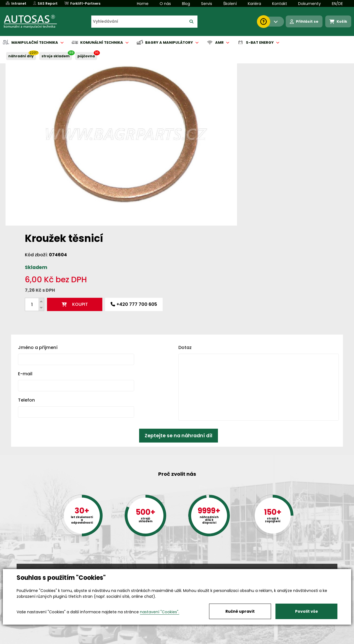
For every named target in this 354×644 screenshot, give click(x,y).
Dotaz (185, 258)
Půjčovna (187, 640)
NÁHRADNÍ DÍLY (21, 56)
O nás (165, 4)
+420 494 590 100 (175, 568)
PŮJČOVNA (86, 56)
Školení (230, 4)
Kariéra (254, 4)
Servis (207, 4)
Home (143, 4)
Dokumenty (309, 4)
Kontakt (280, 4)
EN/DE (337, 4)
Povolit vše (307, 611)
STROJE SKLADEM (56, 56)
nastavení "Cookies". (160, 612)
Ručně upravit (240, 611)
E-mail (25, 284)
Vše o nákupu (30, 640)
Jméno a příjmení (38, 258)
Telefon (26, 310)
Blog (186, 4)
